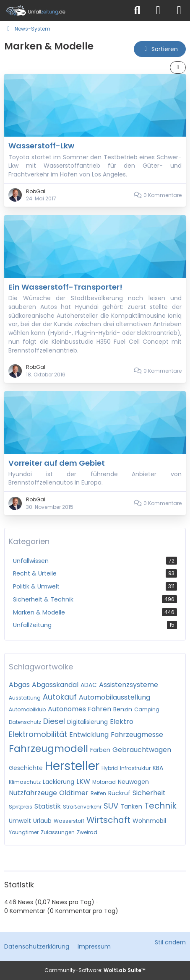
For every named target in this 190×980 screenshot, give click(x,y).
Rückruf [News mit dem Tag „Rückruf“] (119, 793)
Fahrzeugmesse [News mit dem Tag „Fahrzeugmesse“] (137, 735)
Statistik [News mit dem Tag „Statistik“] (48, 806)
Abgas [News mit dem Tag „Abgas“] (19, 685)
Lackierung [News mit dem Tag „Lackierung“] (59, 782)
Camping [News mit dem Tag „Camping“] (147, 709)
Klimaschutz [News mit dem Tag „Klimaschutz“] (25, 782)
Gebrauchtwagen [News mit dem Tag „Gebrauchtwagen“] (142, 750)
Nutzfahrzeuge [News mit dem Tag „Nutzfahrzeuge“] (33, 793)
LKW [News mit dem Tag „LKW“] (83, 782)
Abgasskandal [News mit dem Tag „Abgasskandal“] (55, 685)
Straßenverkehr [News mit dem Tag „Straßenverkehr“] (82, 807)
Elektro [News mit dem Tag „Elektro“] (122, 722)
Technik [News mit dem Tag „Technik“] (160, 806)
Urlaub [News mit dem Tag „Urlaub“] (42, 821)
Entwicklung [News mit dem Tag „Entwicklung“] (89, 735)
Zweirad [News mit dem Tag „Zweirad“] (87, 832)
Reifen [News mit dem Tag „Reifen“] (98, 793)
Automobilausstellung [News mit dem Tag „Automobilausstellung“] (115, 697)
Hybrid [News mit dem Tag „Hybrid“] (110, 768)
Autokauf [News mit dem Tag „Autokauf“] (60, 697)
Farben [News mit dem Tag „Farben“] (100, 750)
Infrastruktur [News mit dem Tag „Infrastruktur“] (135, 768)
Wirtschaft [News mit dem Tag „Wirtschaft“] (108, 820)
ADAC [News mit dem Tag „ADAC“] (89, 685)
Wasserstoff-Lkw (41, 146)
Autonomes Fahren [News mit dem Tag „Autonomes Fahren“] (79, 709)
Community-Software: (95, 970)
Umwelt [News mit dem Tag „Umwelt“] (20, 821)
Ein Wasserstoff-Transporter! (65, 287)
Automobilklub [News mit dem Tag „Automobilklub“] (27, 709)
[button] (160, 49)
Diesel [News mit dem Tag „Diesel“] (54, 721)
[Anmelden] (158, 10)
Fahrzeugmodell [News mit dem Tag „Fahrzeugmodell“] (48, 749)
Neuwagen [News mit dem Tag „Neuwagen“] (133, 782)
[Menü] (179, 10)
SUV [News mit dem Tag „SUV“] (111, 806)
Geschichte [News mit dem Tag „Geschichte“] (26, 768)
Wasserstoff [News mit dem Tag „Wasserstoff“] (69, 821)
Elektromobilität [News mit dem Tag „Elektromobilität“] (38, 734)
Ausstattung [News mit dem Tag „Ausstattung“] (25, 698)
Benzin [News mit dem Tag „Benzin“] (123, 709)
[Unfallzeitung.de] (64, 10)
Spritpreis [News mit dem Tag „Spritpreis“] (21, 807)
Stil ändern (170, 942)
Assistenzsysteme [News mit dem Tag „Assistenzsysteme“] (129, 685)
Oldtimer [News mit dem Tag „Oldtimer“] (74, 793)
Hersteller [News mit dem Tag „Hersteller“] (72, 766)
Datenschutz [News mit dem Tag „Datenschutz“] (25, 722)
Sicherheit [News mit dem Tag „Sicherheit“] (149, 793)
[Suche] (137, 10)
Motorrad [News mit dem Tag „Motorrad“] (104, 782)
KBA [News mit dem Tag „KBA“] (158, 768)
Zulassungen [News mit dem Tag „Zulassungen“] (58, 832)
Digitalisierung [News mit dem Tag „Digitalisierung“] (87, 722)
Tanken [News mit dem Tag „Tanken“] (131, 806)
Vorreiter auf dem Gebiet (57, 463)
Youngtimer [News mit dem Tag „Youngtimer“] (24, 832)
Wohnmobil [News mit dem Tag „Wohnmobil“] (149, 821)
